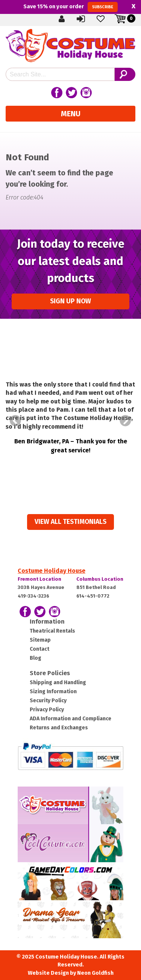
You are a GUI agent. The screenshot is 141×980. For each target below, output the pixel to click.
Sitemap (40, 640)
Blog (36, 658)
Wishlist (101, 19)
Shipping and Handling (58, 682)
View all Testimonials (70, 522)
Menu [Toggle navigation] (71, 114)
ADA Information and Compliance (70, 719)
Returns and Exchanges (59, 728)
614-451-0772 (93, 596)
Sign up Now (70, 301)
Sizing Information (53, 692)
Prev (15, 421)
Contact (39, 649)
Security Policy (48, 701)
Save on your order (70, 7)
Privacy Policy (47, 710)
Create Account (62, 19)
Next (126, 421)
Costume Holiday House (52, 571)
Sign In (82, 19)
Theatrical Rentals (52, 631)
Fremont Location (39, 579)
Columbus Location (100, 579)
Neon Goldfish (95, 973)
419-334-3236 (33, 596)
